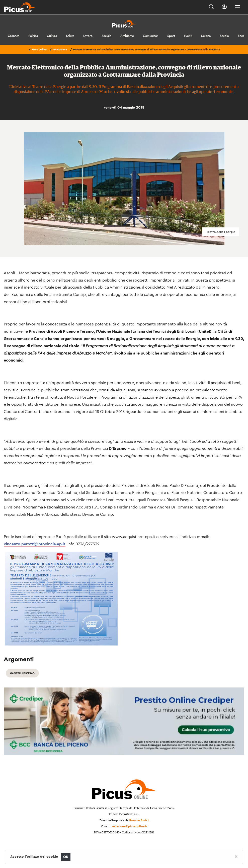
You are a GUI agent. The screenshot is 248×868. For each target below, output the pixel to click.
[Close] (236, 856)
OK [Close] (66, 857)
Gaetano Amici (139, 820)
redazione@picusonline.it (130, 827)
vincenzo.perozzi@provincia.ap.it (35, 544)
